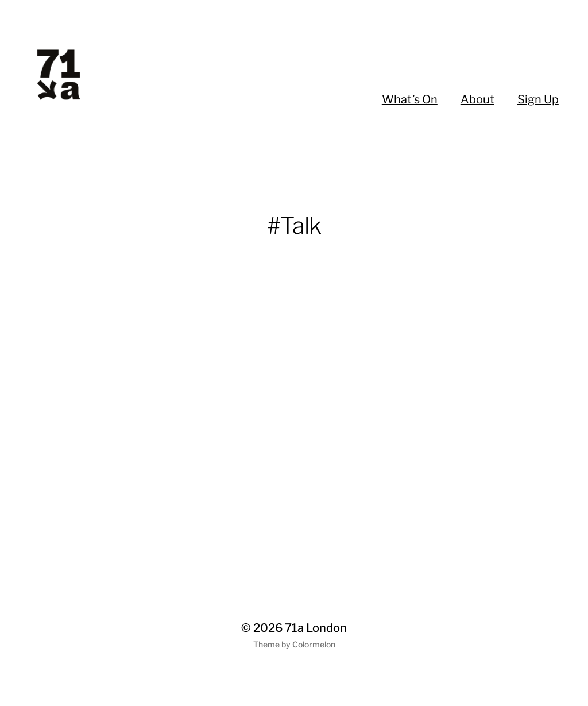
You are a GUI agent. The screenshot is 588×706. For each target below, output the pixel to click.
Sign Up (538, 99)
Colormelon (314, 644)
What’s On (410, 99)
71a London (316, 628)
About (477, 99)
